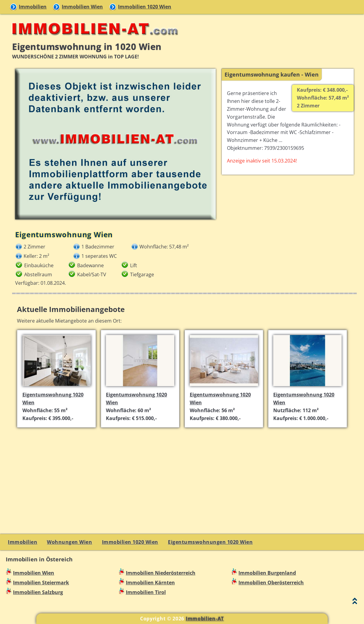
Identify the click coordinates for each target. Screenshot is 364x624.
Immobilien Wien (82, 7)
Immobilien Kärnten (150, 583)
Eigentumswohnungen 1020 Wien (210, 542)
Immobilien (33, 7)
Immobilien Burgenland (267, 573)
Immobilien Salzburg (38, 592)
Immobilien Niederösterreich (161, 573)
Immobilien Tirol (146, 592)
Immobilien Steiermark (41, 583)
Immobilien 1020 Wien (145, 7)
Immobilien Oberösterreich (271, 583)
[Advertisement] (185, 475)
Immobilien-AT (205, 619)
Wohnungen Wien (69, 542)
